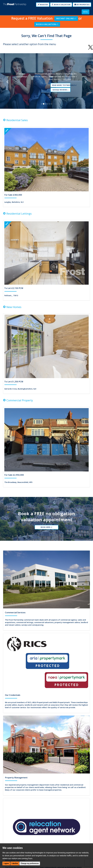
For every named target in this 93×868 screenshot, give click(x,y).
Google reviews (47, 91)
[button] (7, 82)
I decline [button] (15, 863)
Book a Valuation (61, 5)
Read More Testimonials (47, 87)
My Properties (82, 5)
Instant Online (66, 18)
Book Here (47, 531)
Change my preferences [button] (30, 863)
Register (43, 5)
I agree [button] (6, 863)
